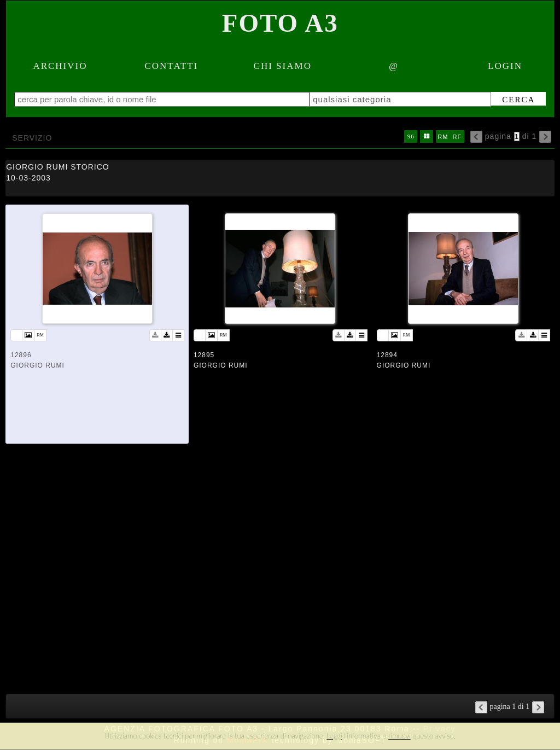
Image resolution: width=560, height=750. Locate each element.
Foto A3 (280, 23)
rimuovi (399, 736)
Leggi (334, 736)
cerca (518, 100)
